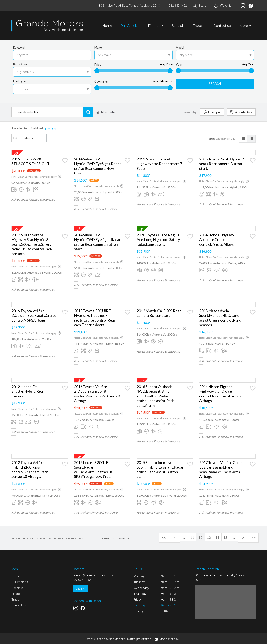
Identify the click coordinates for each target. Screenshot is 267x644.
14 (221, 534)
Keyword (19, 44)
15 (229, 534)
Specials (178, 24)
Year (179, 61)
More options (108, 108)
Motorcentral (167, 636)
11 (196, 534)
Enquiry (80, 585)
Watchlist (223, 6)
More (245, 24)
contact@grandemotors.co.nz (93, 572)
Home (107, 24)
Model (180, 44)
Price (98, 61)
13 (213, 534)
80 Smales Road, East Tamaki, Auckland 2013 (129, 6)
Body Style (20, 61)
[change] (51, 125)
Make (98, 44)
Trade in (199, 24)
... (188, 534)
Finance (156, 24)
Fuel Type (20, 78)
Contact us (222, 24)
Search (200, 6)
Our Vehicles (130, 24)
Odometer (101, 78)
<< (171, 534)
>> (254, 534)
